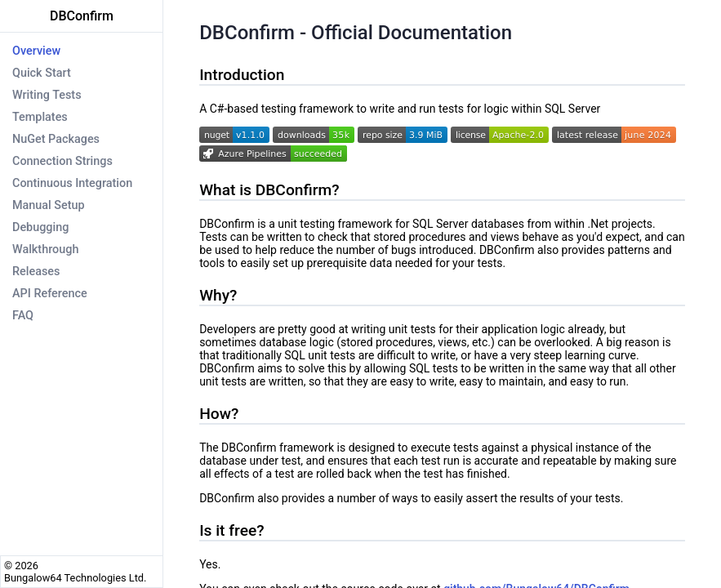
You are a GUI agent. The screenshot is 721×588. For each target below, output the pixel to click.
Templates (40, 117)
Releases (36, 272)
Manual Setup (49, 205)
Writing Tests (47, 95)
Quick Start (42, 73)
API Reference (50, 294)
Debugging (40, 227)
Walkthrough (45, 249)
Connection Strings (62, 161)
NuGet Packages (56, 139)
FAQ (23, 316)
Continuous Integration (72, 183)
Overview (36, 51)
